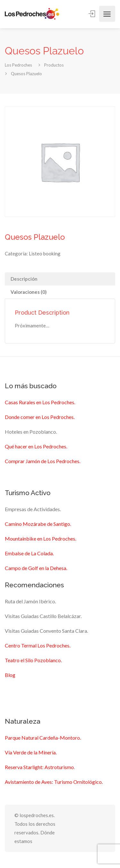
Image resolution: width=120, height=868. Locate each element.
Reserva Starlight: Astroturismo (39, 767)
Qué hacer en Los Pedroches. (36, 446)
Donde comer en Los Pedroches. (40, 417)
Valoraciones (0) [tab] (29, 292)
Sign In (92, 13)
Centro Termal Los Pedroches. (38, 645)
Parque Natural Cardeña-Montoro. (43, 738)
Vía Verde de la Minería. (31, 752)
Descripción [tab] (24, 279)
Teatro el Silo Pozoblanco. (33, 660)
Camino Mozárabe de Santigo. (38, 524)
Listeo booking (45, 253)
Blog (10, 675)
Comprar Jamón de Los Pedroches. (43, 461)
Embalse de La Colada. (29, 553)
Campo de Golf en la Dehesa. (36, 568)
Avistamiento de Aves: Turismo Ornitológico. (54, 782)
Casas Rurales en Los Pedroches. (40, 402)
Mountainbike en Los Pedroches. (40, 538)
